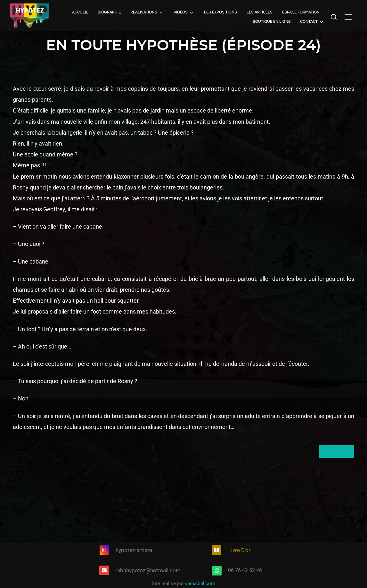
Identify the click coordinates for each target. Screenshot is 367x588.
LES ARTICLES (260, 12)
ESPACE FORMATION (301, 12)
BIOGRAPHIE (109, 12)
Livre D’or (239, 550)
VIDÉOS (184, 13)
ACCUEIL (80, 12)
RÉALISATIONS (147, 13)
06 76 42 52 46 (245, 570)
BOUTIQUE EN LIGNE (272, 21)
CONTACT (312, 22)
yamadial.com (200, 584)
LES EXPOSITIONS (220, 12)
